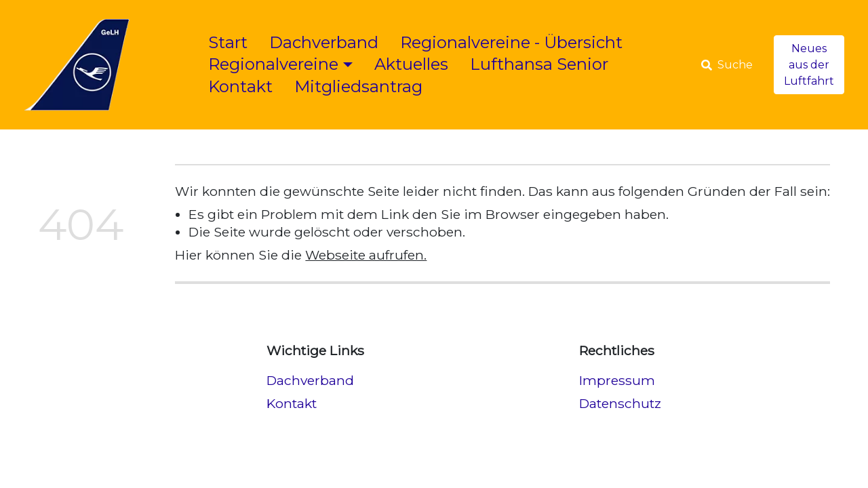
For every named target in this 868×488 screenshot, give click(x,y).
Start (228, 42)
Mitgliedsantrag (358, 86)
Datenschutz (620, 403)
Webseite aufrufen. (366, 255)
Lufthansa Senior (539, 64)
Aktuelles (411, 64)
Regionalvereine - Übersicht (511, 42)
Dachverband (324, 42)
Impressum (617, 380)
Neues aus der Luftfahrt (809, 65)
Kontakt (240, 86)
